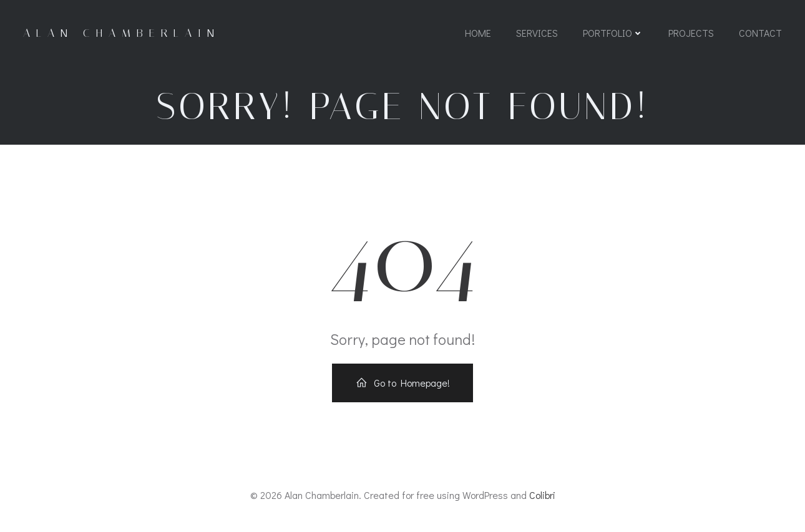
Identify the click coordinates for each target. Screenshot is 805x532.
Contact (760, 33)
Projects (691, 33)
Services (537, 33)
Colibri (542, 495)
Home (478, 33)
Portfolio (613, 33)
